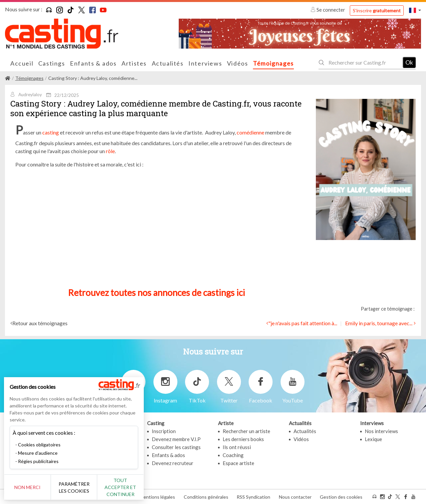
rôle (110, 151)
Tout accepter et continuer (120, 487)
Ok (409, 62)
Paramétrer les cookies (74, 487)
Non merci (27, 487)
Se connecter (328, 10)
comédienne (250, 132)
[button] (415, 10)
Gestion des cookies (341, 497)
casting (51, 132)
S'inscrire (377, 10)
